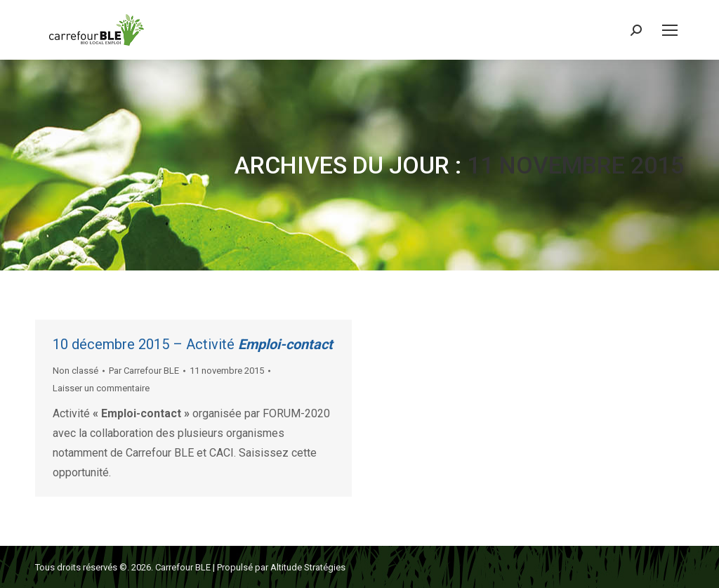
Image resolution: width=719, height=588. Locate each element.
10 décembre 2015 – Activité (193, 344)
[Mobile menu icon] (670, 30)
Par (144, 371)
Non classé (75, 371)
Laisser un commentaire (101, 388)
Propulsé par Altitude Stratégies (281, 567)
